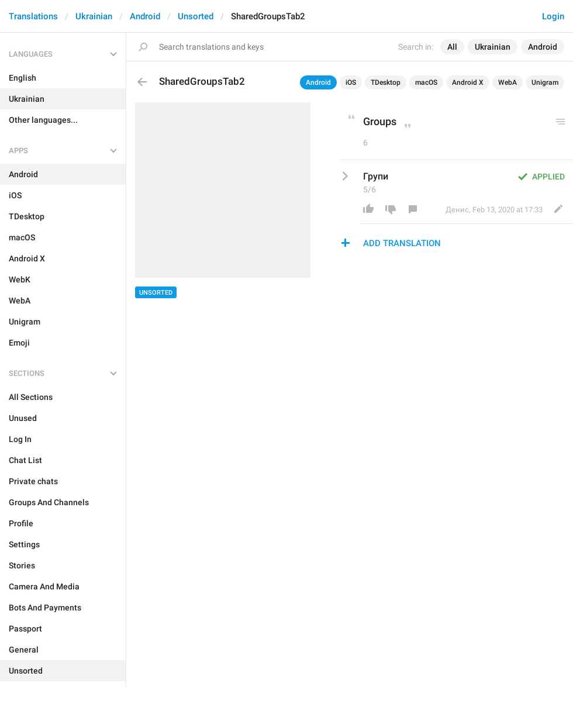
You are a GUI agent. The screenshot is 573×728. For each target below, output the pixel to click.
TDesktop (386, 82)
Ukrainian (94, 16)
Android (145, 16)
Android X (468, 82)
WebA (508, 82)
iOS (351, 82)
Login (553, 16)
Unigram (545, 82)
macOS (426, 82)
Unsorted (196, 16)
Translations (33, 16)
